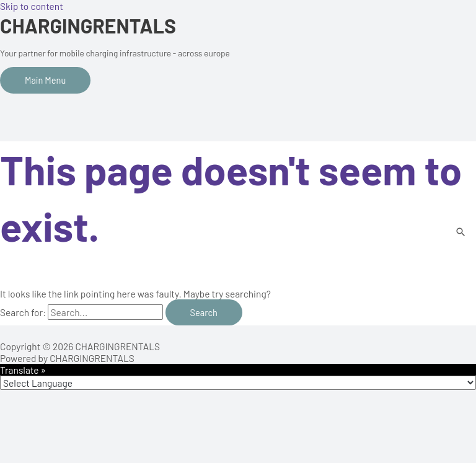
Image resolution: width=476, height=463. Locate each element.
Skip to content (32, 6)
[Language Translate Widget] (238, 383)
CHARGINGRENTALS (88, 25)
